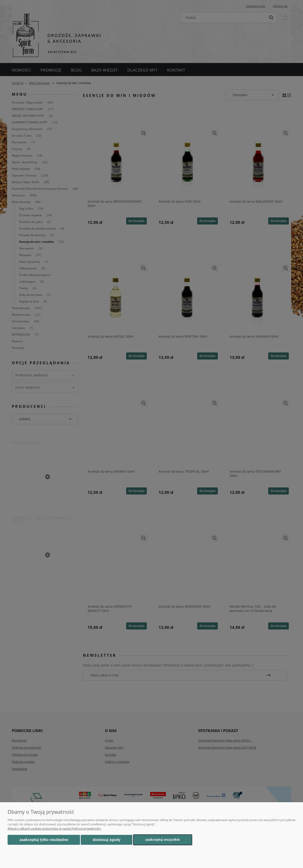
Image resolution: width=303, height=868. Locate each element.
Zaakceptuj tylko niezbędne (44, 840)
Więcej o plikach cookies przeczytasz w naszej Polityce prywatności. (54, 828)
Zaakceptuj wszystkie (163, 840)
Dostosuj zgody (106, 840)
